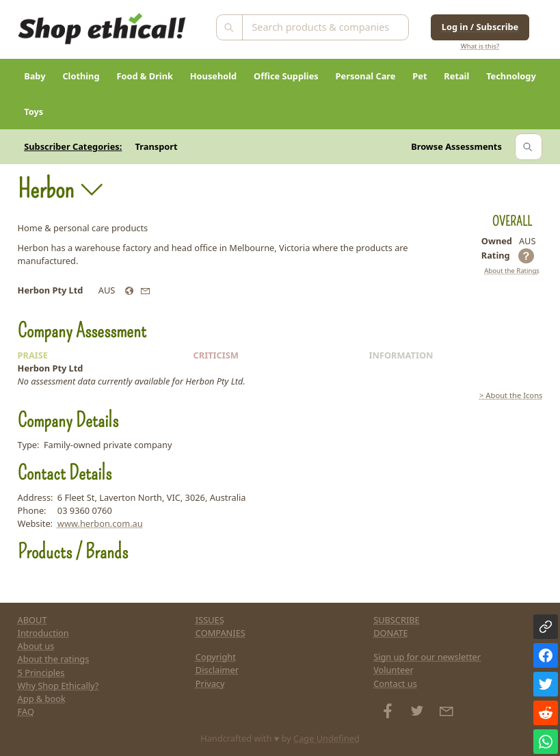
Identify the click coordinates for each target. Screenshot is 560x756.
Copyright (216, 657)
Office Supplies (286, 76)
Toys (34, 112)
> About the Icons (511, 395)
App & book (42, 699)
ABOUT (32, 620)
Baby (35, 76)
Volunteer (394, 670)
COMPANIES (221, 633)
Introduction (43, 633)
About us (36, 646)
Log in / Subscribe (480, 27)
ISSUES (210, 620)
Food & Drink (145, 76)
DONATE (391, 633)
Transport (157, 146)
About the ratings (54, 659)
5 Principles (41, 673)
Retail (456, 76)
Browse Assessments (456, 146)
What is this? (480, 46)
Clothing (81, 76)
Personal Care (366, 76)
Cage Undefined (326, 738)
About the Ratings (512, 271)
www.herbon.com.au (100, 523)
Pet (419, 76)
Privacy (210, 683)
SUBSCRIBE (397, 620)
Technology (511, 76)
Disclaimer (217, 670)
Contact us (395, 683)
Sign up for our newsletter (427, 657)
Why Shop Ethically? (58, 686)
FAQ (26, 712)
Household (213, 76)
